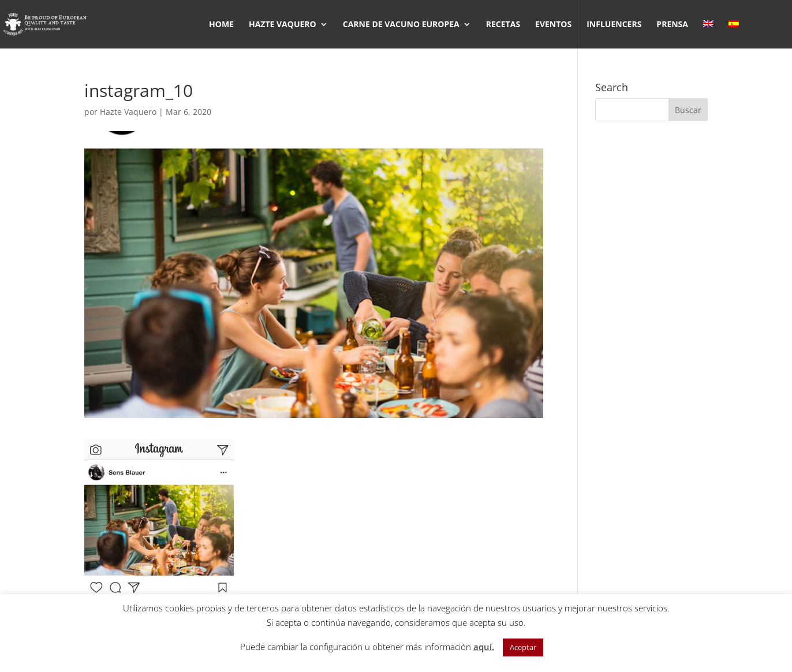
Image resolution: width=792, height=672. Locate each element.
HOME (221, 25)
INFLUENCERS (614, 25)
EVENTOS (553, 25)
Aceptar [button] (523, 647)
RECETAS (503, 25)
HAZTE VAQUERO (283, 25)
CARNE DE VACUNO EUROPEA (401, 25)
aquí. (484, 647)
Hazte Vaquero (128, 112)
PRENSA (672, 25)
